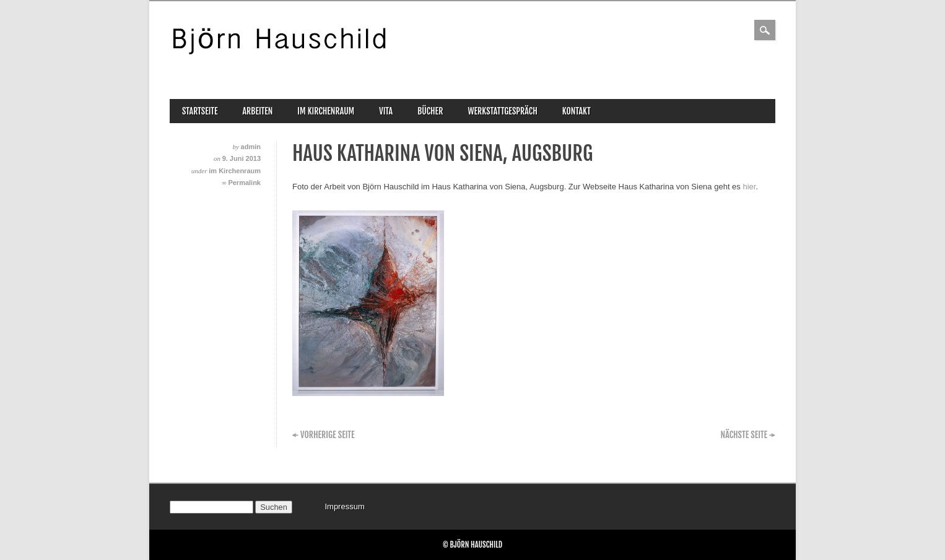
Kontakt (577, 111)
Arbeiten (258, 111)
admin (251, 147)
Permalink (244, 183)
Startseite (200, 111)
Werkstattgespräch (502, 111)
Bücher (430, 111)
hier (749, 187)
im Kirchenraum (326, 111)
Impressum (344, 506)
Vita (386, 111)
